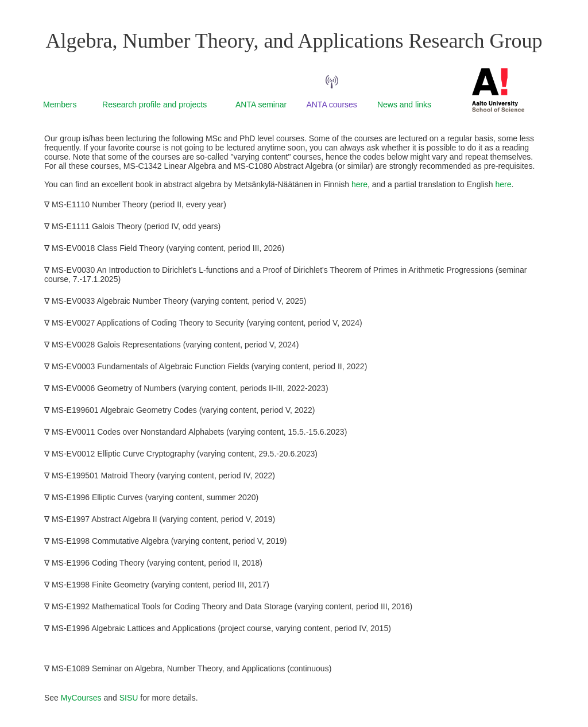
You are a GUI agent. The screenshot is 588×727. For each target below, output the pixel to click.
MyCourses (81, 698)
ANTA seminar (261, 105)
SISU (129, 698)
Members (60, 105)
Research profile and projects (154, 105)
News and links (404, 105)
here (359, 184)
